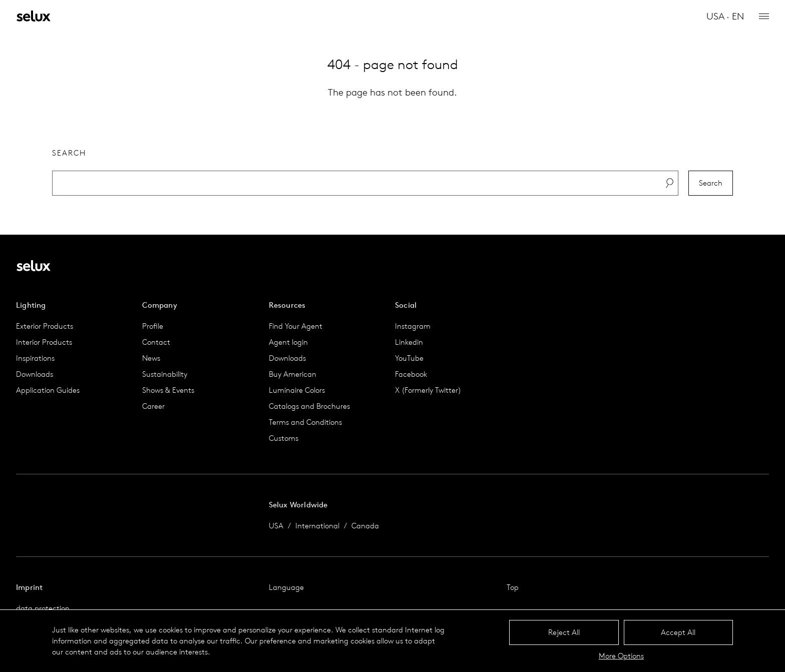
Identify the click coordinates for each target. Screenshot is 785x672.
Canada (365, 526)
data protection (43, 608)
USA (276, 526)
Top (513, 587)
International (317, 526)
